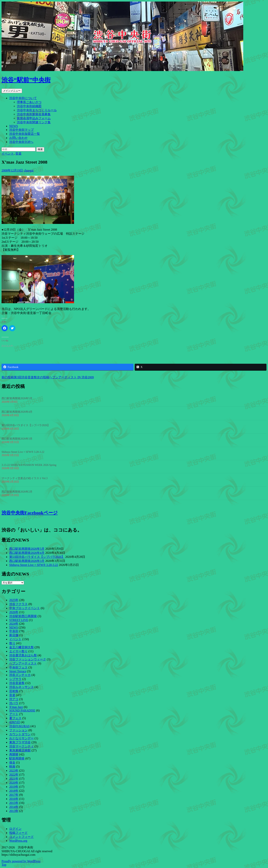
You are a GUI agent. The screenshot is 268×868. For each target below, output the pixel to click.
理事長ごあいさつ (29, 102)
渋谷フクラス (18, 604)
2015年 (14, 803)
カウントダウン (20, 734)
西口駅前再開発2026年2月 (17, 492)
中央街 (14, 631)
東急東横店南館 (20, 750)
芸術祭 (14, 691)
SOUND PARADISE (22, 710)
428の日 (15, 722)
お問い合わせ (18, 138)
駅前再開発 (17, 758)
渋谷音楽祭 (17, 683)
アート (14, 714)
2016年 (14, 799)
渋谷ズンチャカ (20, 675)
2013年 (14, 811)
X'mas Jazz (16, 707)
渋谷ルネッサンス (21, 687)
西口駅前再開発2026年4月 (17, 412)
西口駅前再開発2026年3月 (17, 439)
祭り (12, 643)
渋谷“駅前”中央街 (26, 80)
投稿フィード (18, 833)
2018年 (14, 791)
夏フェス (15, 718)
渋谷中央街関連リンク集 (34, 122)
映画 (12, 767)
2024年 (14, 624)
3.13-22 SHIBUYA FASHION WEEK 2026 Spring (29, 465)
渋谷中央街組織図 (29, 106)
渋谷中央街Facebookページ (30, 513)
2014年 (14, 807)
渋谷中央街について (23, 98)
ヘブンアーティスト (23, 663)
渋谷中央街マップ (21, 130)
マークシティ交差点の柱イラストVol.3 (25, 478)
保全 (12, 762)
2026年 (14, 612)
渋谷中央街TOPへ (21, 142)
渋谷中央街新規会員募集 (34, 114)
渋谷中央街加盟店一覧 (25, 134)
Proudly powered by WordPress (21, 861)
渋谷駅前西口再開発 (23, 616)
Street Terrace (18, 671)
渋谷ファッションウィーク (28, 659)
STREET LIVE (19, 620)
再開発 (14, 754)
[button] (38, 200)
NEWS (14, 126)
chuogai (29, 170)
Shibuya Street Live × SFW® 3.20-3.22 (23, 452)
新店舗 (14, 635)
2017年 (14, 795)
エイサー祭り (18, 651)
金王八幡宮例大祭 (21, 647)
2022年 (14, 775)
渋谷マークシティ (21, 746)
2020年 (14, 783)
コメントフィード (21, 837)
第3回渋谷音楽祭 (19, 377)
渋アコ (14, 699)
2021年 (14, 779)
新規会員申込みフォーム (34, 118)
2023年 (14, 771)
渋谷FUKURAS (19, 726)
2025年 (14, 600)
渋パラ (14, 703)
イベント (8, 154)
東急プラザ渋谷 (20, 742)
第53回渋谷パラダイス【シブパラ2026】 (26, 425)
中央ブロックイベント (25, 608)
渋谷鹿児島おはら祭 (23, 655)
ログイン (15, 829)
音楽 (18, 154)
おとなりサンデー (21, 738)
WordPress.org (18, 841)
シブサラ (15, 679)
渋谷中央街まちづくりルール (37, 110)
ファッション (18, 730)
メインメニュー (12, 91)
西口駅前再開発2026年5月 (17, 398)
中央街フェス (18, 667)
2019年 (14, 787)
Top (4, 865)
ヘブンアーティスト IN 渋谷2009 (65, 377)
